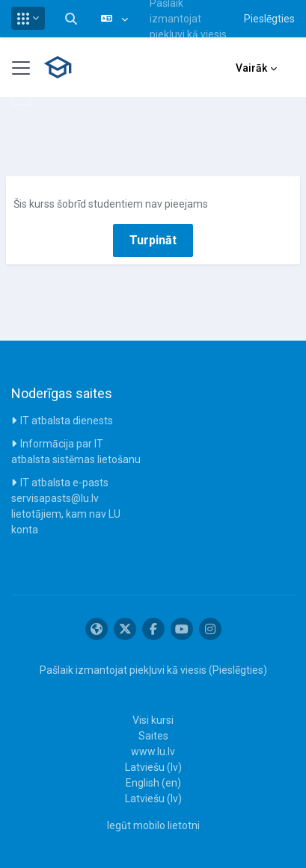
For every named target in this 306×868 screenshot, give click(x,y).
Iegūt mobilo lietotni (153, 825)
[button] (28, 18)
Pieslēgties (269, 19)
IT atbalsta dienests (67, 421)
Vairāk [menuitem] (251, 68)
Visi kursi (153, 720)
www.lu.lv (153, 751)
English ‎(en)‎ (153, 783)
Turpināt (153, 240)
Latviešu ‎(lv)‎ (153, 767)
